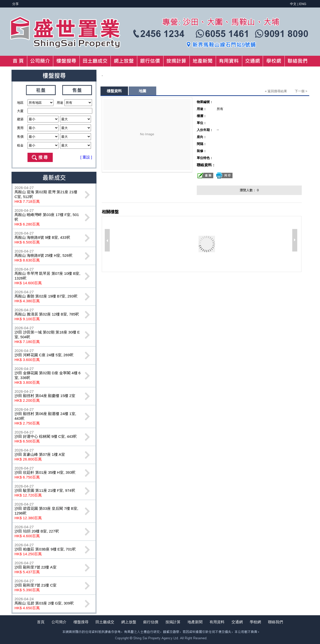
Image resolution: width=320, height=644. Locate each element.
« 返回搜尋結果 (276, 91)
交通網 (237, 622)
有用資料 (217, 622)
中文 (293, 4)
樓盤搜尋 (81, 622)
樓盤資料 (114, 91)
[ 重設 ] (86, 157)
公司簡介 (59, 622)
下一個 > (301, 91)
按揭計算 (173, 622)
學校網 (255, 622)
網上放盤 (129, 622)
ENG (303, 4)
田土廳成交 (105, 622)
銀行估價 (151, 622)
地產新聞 (195, 622)
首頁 (41, 622)
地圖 (142, 91)
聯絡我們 (275, 622)
